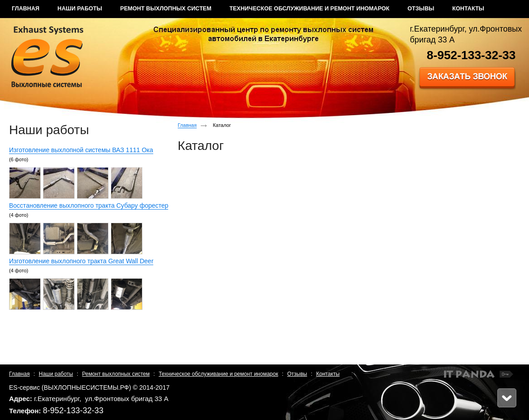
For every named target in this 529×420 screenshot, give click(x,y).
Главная (187, 125)
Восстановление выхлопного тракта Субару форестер (89, 205)
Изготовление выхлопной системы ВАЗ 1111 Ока (81, 150)
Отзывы (297, 374)
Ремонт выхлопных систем (116, 374)
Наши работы (56, 374)
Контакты (328, 374)
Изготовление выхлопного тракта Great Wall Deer (81, 261)
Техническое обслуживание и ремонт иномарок (218, 374)
